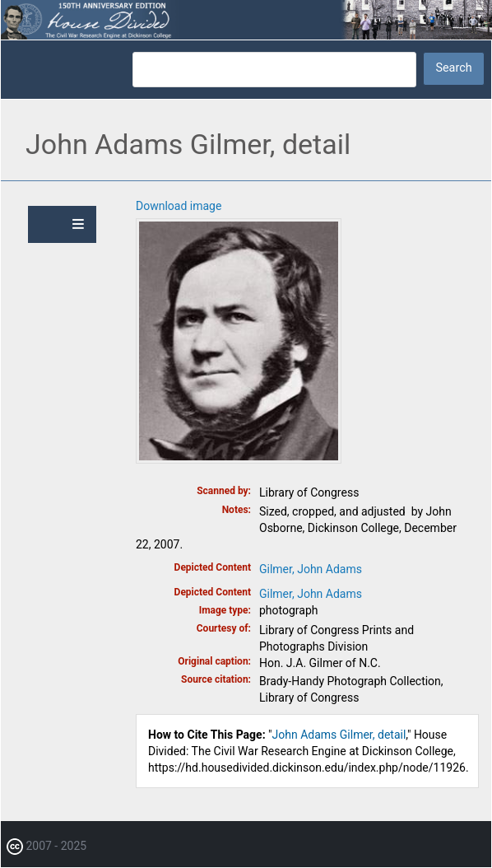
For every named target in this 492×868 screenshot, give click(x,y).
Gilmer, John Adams (311, 569)
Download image (179, 206)
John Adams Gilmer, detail (339, 735)
